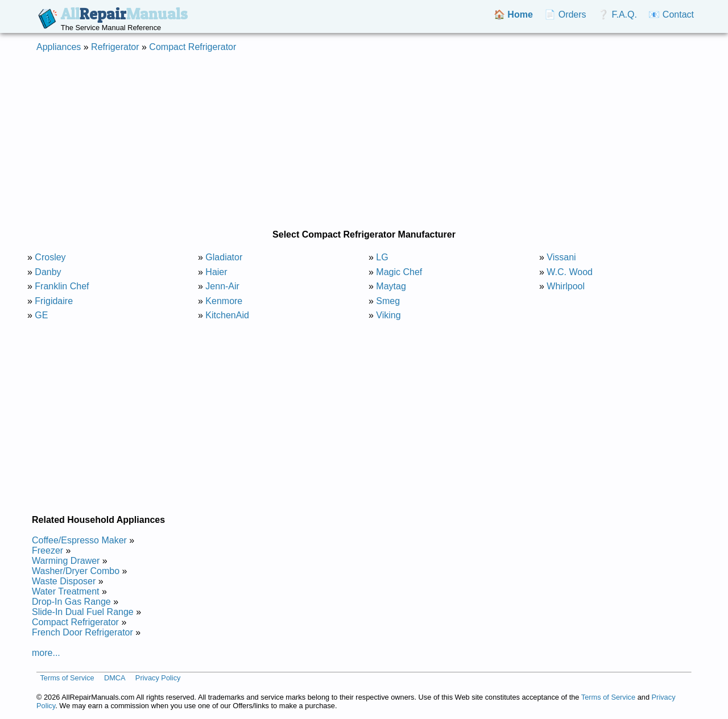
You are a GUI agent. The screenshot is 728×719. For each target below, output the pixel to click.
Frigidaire (54, 301)
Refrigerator (115, 47)
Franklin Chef (62, 286)
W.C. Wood (570, 272)
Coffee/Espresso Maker (79, 540)
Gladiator (224, 257)
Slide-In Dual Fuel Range (83, 612)
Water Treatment (66, 591)
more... (46, 653)
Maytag (391, 286)
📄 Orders (565, 14)
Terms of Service (67, 678)
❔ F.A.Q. (617, 14)
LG (382, 257)
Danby (48, 272)
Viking (388, 315)
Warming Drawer (66, 561)
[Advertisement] (364, 141)
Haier (216, 272)
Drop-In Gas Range (71, 602)
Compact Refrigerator (193, 47)
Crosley (50, 257)
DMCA (115, 678)
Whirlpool (566, 286)
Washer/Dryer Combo (76, 571)
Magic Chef (399, 272)
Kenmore (224, 301)
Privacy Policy (158, 678)
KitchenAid (227, 315)
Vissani (561, 257)
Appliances (59, 47)
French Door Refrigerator (82, 632)
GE (41, 315)
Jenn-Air (222, 286)
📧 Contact (671, 14)
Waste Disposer (64, 581)
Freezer (47, 550)
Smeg (388, 301)
